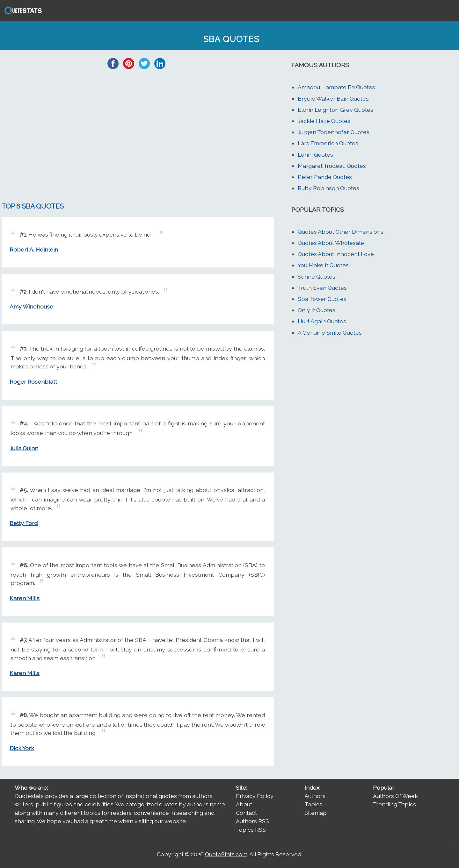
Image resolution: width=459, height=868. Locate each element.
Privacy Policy (255, 796)
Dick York (22, 748)
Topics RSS (251, 830)
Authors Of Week (395, 796)
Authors (315, 796)
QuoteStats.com (226, 854)
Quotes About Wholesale (331, 243)
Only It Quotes (317, 310)
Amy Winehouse (31, 306)
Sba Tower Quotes (322, 299)
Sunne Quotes (317, 277)
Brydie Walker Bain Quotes (333, 99)
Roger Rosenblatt (33, 382)
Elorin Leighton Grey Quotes (335, 110)
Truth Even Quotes (322, 288)
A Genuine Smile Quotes (330, 333)
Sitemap (316, 813)
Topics (313, 804)
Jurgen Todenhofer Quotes (334, 132)
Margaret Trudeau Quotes (332, 166)
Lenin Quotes (315, 155)
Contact (246, 813)
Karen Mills (25, 598)
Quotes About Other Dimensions (341, 232)
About (244, 804)
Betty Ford (24, 523)
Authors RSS (252, 821)
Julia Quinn (24, 448)
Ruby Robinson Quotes (328, 188)
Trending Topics (394, 804)
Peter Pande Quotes (325, 177)
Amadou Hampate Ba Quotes (336, 87)
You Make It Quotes (323, 265)
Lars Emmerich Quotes (328, 143)
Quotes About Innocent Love (336, 254)
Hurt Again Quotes (322, 321)
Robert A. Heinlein (34, 249)
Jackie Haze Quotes (324, 121)
